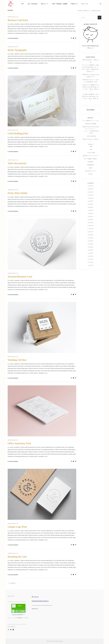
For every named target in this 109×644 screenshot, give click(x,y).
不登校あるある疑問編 (91, 124)
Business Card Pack (18, 20)
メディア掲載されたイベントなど (90, 121)
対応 (91, 150)
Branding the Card (17, 557)
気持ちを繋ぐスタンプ (91, 171)
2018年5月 (91, 244)
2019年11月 (91, 192)
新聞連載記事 (91, 165)
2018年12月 (91, 223)
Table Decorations (17, 163)
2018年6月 (91, 241)
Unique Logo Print (17, 527)
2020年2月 (90, 186)
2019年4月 (91, 210)
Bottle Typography (17, 50)
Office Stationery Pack (19, 443)
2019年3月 (90, 213)
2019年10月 (90, 195)
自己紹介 (91, 174)
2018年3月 (91, 250)
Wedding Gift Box (17, 360)
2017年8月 (91, 265)
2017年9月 (90, 262)
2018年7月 (91, 238)
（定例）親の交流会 (91, 136)
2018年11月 (90, 226)
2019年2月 (90, 216)
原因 (91, 147)
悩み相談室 (90, 162)
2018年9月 (90, 232)
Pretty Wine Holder (18, 193)
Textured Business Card (20, 276)
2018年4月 (90, 247)
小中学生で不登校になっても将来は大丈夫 (89, 11)
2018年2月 (91, 253)
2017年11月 (90, 259)
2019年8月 (90, 201)
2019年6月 (90, 204)
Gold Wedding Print (18, 133)
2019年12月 (90, 189)
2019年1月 (91, 220)
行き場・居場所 (91, 153)
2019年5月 (90, 207)
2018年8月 (91, 235)
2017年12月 (91, 256)
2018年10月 (91, 229)
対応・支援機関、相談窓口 (91, 159)
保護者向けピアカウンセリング (91, 156)
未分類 (90, 168)
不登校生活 (90, 144)
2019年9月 (91, 198)
